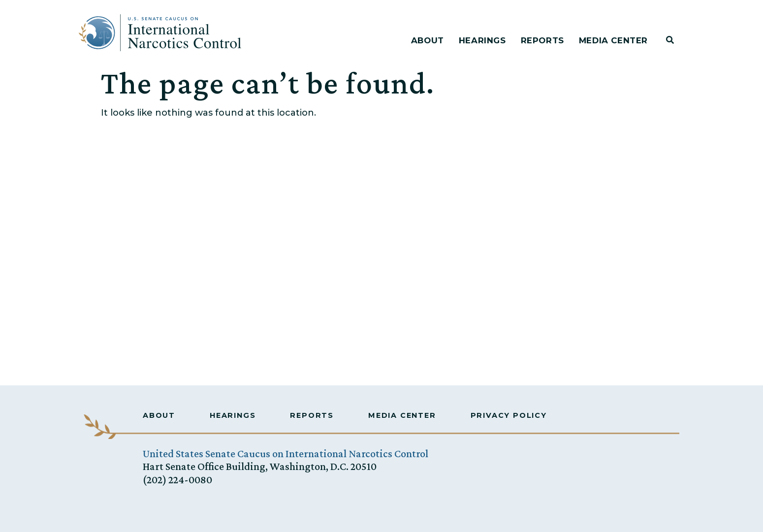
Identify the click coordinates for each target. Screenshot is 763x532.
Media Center (613, 40)
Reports (542, 40)
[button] (670, 40)
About (428, 40)
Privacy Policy (509, 415)
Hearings (482, 40)
